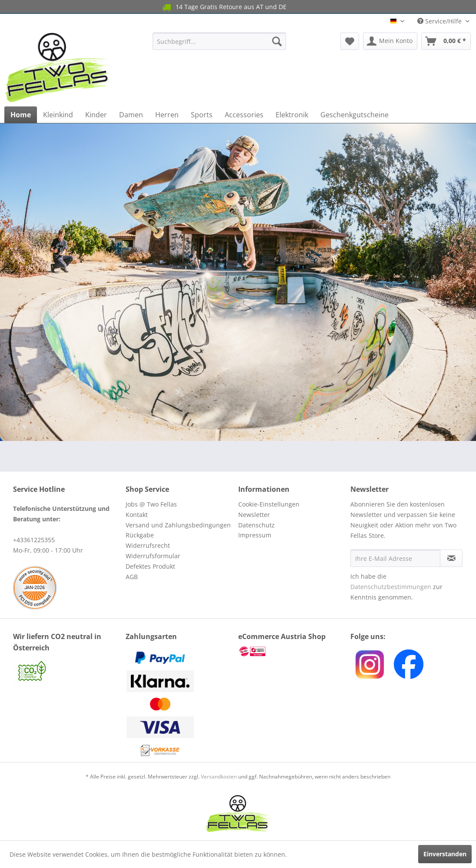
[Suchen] (277, 41)
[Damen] (131, 115)
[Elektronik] (292, 115)
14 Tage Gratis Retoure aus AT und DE (224, 7)
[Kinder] (96, 115)
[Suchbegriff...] (219, 41)
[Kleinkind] (58, 115)
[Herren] (167, 115)
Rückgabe (140, 535)
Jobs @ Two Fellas (151, 504)
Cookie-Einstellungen (269, 504)
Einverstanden (445, 854)
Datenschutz (256, 525)
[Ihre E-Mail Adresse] (395, 558)
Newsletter (254, 515)
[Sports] (202, 115)
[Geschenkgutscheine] (355, 115)
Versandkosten (219, 777)
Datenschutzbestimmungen (391, 587)
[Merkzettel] (350, 41)
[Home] (21, 115)
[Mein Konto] (390, 41)
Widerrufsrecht (148, 545)
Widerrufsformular (153, 556)
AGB (132, 577)
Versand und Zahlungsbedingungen (178, 525)
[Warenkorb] (446, 41)
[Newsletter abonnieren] (451, 558)
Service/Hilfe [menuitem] (440, 21)
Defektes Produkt (150, 566)
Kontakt (137, 515)
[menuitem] (219, 41)
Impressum (255, 535)
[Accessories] (244, 115)
